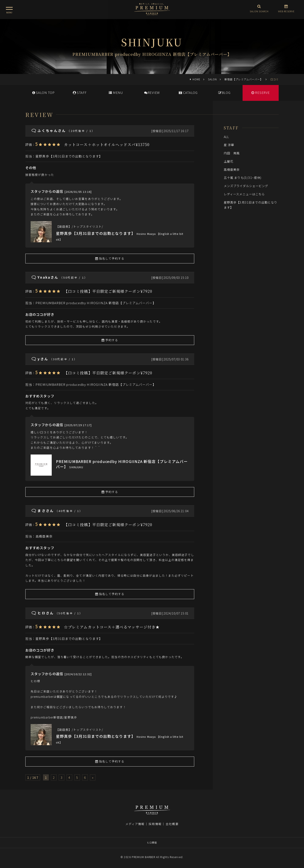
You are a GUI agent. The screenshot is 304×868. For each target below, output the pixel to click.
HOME (196, 79)
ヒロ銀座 (152, 842)
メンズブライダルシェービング (246, 186)
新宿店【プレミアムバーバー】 (244, 79)
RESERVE (261, 92)
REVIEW (152, 92)
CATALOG (188, 92)
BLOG (224, 92)
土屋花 (229, 161)
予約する (110, 340)
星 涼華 (229, 145)
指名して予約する (110, 258)
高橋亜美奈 (46, 536)
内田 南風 (232, 153)
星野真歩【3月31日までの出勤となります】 (69, 156)
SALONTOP (43, 92)
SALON (212, 79)
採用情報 (155, 824)
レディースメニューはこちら (244, 194)
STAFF (80, 92)
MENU (116, 92)
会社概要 (172, 824)
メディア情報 (135, 824)
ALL (226, 137)
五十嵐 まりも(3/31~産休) (243, 177)
